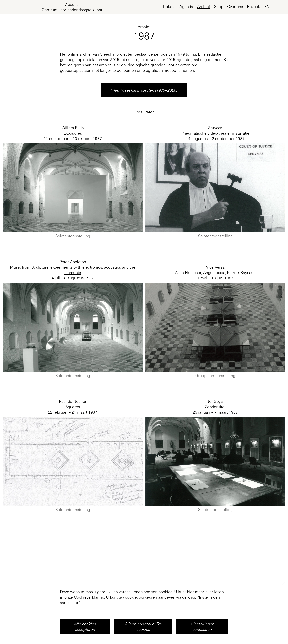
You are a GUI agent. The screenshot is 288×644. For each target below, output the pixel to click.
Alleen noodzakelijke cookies (143, 626)
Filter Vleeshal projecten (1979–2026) (144, 90)
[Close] (284, 583)
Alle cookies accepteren (85, 626)
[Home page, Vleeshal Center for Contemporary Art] (72, 7)
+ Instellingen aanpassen (202, 626)
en (267, 6)
